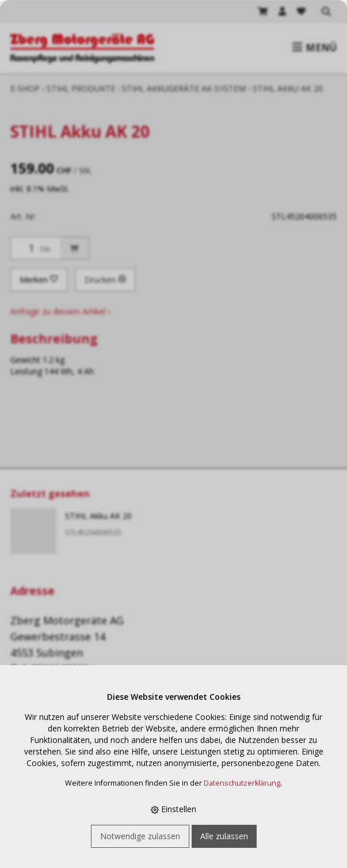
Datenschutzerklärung (242, 783)
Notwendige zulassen (140, 836)
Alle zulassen (224, 836)
